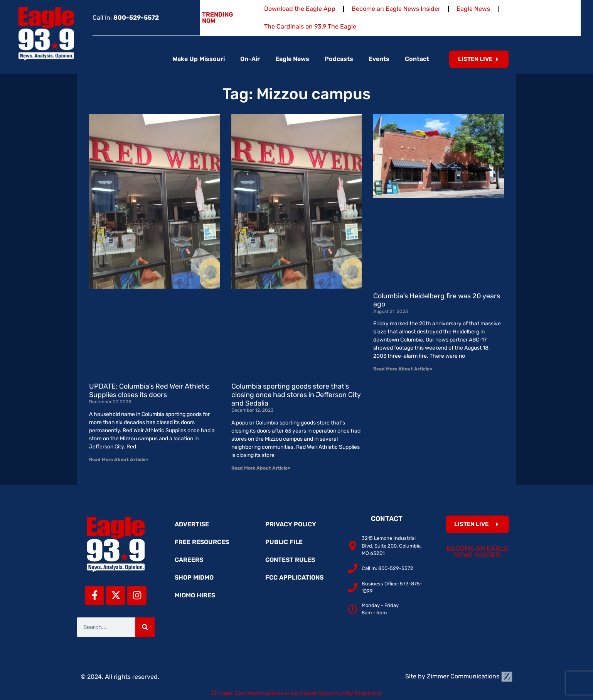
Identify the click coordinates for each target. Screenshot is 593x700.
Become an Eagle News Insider (396, 9)
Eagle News (473, 9)
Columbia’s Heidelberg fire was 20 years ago (437, 300)
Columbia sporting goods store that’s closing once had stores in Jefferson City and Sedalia (296, 395)
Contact (417, 59)
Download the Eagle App (300, 9)
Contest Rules (290, 560)
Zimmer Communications (470, 676)
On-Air (250, 59)
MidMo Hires (195, 595)
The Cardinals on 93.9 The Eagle (310, 26)
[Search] (145, 627)
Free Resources (202, 542)
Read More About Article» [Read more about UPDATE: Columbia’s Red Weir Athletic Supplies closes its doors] (119, 460)
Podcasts (339, 59)
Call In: (126, 18)
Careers (189, 560)
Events (379, 59)
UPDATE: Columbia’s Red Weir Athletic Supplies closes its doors (149, 391)
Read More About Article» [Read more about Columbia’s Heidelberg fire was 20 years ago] (403, 369)
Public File (284, 542)
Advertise (192, 524)
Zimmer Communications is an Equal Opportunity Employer (296, 693)
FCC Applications (294, 577)
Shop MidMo (194, 577)
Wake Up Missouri (199, 59)
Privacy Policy (291, 524)
